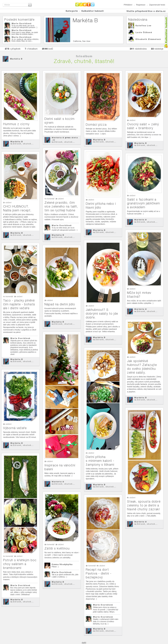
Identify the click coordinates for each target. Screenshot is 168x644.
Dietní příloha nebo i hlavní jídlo (101, 206)
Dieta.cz (85, 4)
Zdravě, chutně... (23, 144)
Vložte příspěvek (137, 11)
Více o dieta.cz (157, 11)
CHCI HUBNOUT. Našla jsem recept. (17, 208)
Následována (138, 20)
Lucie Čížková (144, 32)
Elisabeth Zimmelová (148, 39)
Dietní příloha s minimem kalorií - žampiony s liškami (100, 461)
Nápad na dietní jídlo (60, 304)
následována (138, 49)
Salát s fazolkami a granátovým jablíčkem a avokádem (143, 203)
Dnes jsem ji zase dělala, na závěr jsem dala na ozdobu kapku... (25, 33)
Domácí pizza (96, 125)
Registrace (141, 5)
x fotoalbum (31, 49)
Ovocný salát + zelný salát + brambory (143, 126)
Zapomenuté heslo (157, 5)
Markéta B (16, 59)
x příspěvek (13, 49)
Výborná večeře (15, 428)
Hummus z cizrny (16, 124)
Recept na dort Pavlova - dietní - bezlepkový (99, 573)
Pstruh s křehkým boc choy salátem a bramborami (20, 564)
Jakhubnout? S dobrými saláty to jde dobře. (102, 314)
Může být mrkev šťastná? (139, 295)
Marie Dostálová (22, 23)
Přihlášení (128, 5)
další (84, 643)
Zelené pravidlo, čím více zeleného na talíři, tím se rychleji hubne (61, 206)
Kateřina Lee (143, 26)
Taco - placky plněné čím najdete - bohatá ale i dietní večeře (19, 304)
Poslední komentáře (19, 20)
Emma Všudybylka (62, 564)
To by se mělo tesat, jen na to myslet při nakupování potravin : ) (24, 27)
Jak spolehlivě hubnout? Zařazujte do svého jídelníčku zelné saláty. (142, 367)
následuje (157, 49)
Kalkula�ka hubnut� (166, 32)
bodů (47, 49)
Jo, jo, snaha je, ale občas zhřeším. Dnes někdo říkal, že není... (25, 40)
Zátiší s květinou (57, 548)
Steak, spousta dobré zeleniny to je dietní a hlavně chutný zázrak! (144, 505)
